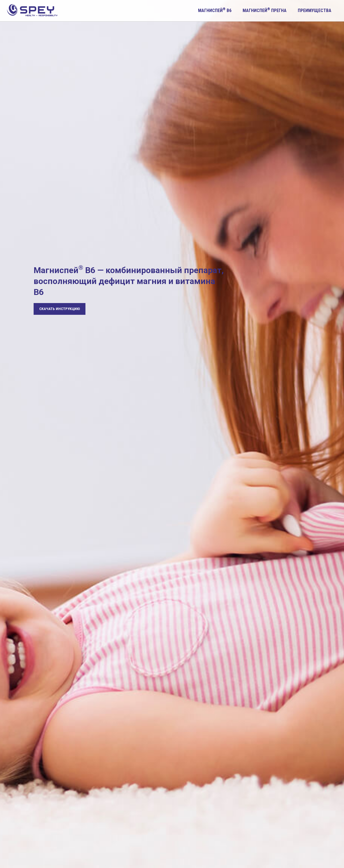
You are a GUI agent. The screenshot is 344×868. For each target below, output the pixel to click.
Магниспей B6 (215, 10)
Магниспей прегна (265, 10)
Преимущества (315, 10)
